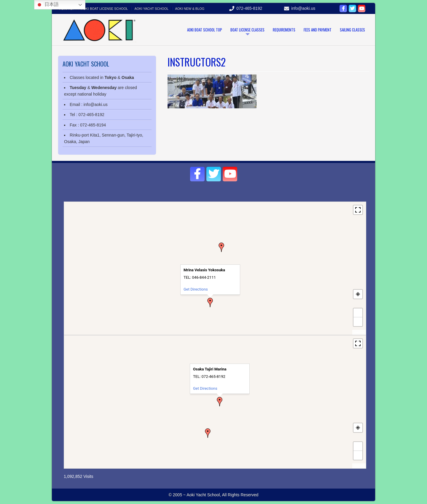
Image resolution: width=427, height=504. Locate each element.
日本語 (47, 5)
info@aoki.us (303, 8)
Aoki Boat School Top (205, 30)
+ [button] (358, 313)
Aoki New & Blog (190, 9)
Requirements (284, 30)
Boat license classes (247, 30)
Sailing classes (352, 30)
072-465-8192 (249, 8)
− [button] (358, 322)
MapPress (359, 332)
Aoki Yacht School (151, 9)
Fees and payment (318, 30)
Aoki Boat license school (105, 9)
